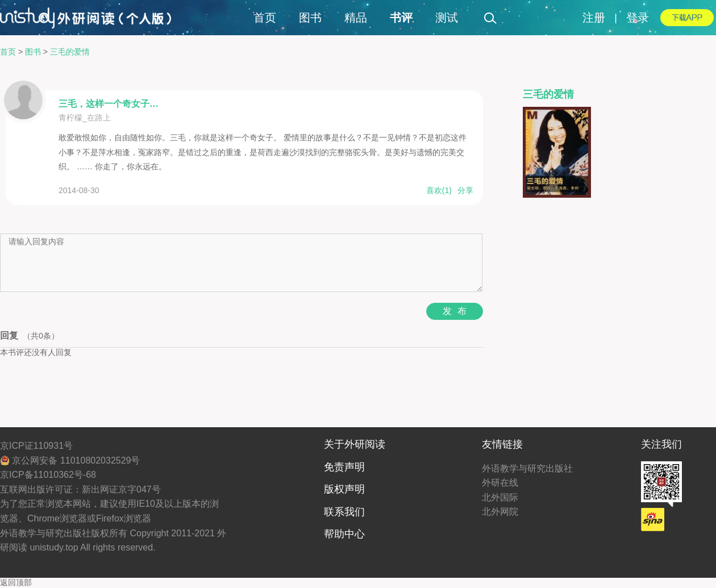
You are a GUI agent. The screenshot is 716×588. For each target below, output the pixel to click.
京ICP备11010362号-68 (48, 475)
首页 (265, 18)
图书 (310, 18)
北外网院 (500, 512)
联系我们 (344, 512)
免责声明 (344, 467)
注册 (594, 18)
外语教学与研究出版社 (527, 468)
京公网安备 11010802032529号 (70, 460)
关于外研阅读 (355, 444)
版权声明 (344, 489)
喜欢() (439, 190)
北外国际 (500, 497)
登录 (638, 18)
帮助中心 (344, 534)
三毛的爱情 (70, 52)
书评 (401, 18)
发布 (457, 311)
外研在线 (500, 483)
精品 (356, 18)
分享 (465, 190)
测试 (447, 18)
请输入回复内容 (241, 263)
